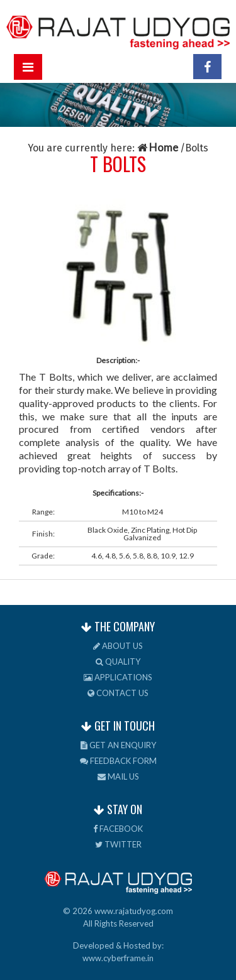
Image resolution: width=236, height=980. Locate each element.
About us (118, 646)
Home (159, 147)
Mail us (118, 776)
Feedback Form (118, 761)
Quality (118, 661)
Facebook (118, 829)
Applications (118, 677)
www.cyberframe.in (118, 958)
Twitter (118, 844)
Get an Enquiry (118, 745)
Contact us (118, 693)
